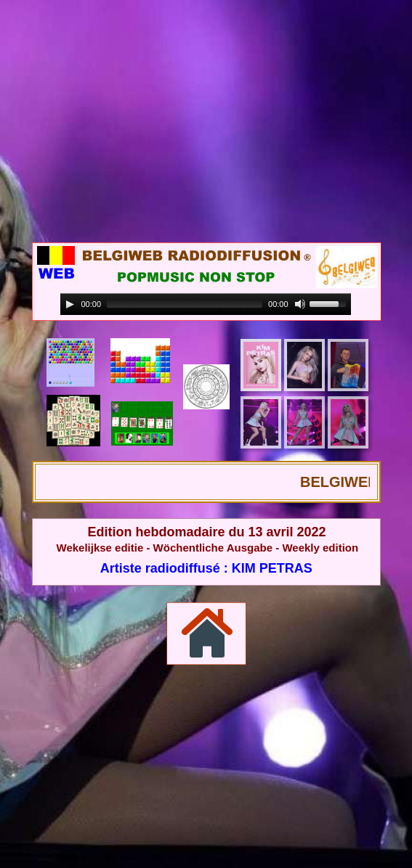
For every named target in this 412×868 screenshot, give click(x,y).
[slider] (185, 304)
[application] (206, 304)
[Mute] (300, 304)
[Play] (70, 304)
